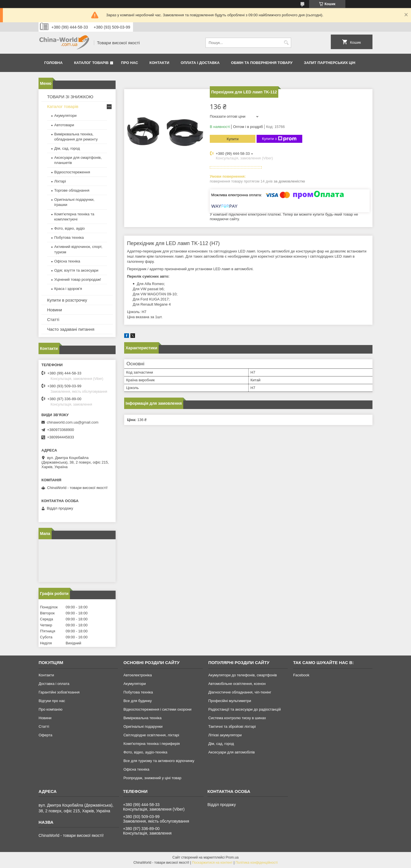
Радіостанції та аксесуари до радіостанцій (245, 709)
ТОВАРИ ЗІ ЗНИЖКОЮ (70, 97)
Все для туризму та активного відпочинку (159, 761)
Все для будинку (137, 701)
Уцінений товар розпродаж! (78, 279)
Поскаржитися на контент (212, 863)
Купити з (279, 139)
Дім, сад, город (67, 148)
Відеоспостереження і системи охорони (157, 709)
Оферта (45, 735)
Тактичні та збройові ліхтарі (232, 726)
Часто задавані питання (71, 329)
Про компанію (51, 709)
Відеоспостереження (72, 172)
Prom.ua (232, 857)
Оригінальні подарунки (143, 726)
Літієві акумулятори (225, 735)
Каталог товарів (91, 63)
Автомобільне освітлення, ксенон (237, 684)
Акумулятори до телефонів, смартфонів (243, 675)
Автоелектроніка (137, 675)
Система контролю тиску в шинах (237, 718)
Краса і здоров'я (68, 289)
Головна (53, 63)
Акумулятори (65, 116)
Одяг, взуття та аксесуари (76, 270)
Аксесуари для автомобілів (232, 752)
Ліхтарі (60, 181)
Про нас (129, 63)
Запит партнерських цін (330, 63)
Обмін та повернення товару (262, 63)
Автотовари (64, 125)
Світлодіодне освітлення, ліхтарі (151, 735)
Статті (53, 319)
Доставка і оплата (54, 684)
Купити (233, 139)
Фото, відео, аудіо (69, 228)
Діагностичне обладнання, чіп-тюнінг (240, 692)
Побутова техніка (69, 237)
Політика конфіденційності (257, 863)
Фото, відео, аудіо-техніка (145, 752)
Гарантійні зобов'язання (59, 692)
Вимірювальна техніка (142, 718)
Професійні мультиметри (230, 701)
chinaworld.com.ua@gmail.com (73, 422)
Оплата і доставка (200, 63)
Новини (55, 310)
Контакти (160, 63)
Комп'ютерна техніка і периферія (152, 744)
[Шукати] (286, 43)
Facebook (301, 675)
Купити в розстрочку (67, 300)
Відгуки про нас (52, 701)
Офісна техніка (67, 261)
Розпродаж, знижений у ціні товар (152, 778)
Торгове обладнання (72, 190)
